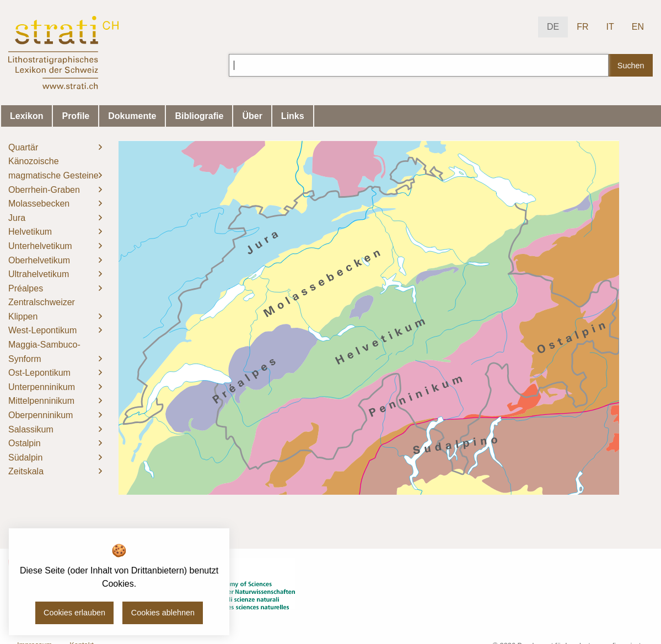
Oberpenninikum (41, 415)
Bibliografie (199, 116)
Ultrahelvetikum (39, 274)
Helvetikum (30, 232)
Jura (17, 218)
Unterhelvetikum (40, 246)
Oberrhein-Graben (44, 190)
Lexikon (26, 116)
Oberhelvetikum (39, 260)
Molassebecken (39, 204)
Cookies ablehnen (163, 613)
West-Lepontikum (42, 330)
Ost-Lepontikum (39, 373)
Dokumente (132, 116)
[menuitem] (55, 148)
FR (582, 27)
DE (553, 27)
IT (610, 27)
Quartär (23, 147)
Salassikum (31, 429)
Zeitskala (26, 471)
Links (293, 116)
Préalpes (26, 288)
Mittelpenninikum (41, 401)
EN (638, 27)
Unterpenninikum (42, 387)
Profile (76, 116)
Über (252, 116)
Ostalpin (25, 443)
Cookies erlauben (74, 613)
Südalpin (25, 458)
